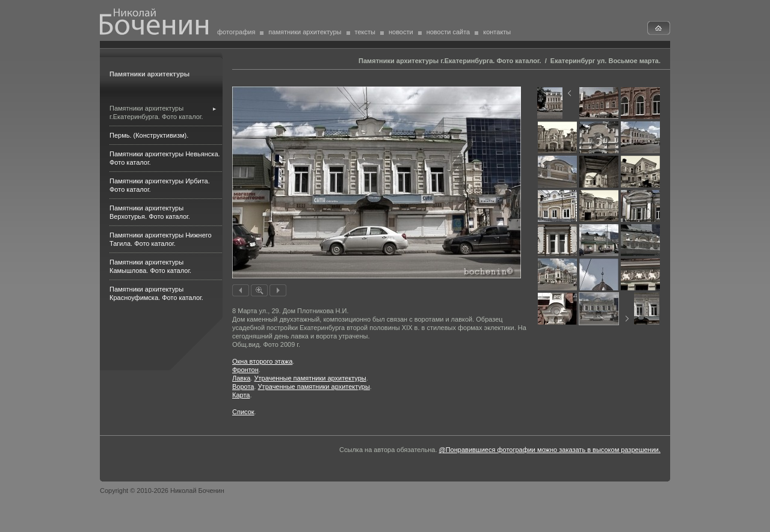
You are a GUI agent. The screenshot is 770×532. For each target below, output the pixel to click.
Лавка (241, 378)
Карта (241, 395)
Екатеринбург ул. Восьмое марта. (605, 61)
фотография (236, 32)
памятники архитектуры (305, 32)
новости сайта (448, 32)
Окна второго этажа (262, 361)
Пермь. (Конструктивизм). (149, 135)
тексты (365, 32)
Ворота (243, 387)
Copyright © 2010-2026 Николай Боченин (162, 491)
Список (243, 412)
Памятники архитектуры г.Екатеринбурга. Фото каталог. (450, 61)
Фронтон (245, 370)
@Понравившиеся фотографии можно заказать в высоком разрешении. (550, 450)
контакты (497, 32)
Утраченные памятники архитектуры (310, 378)
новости (401, 32)
